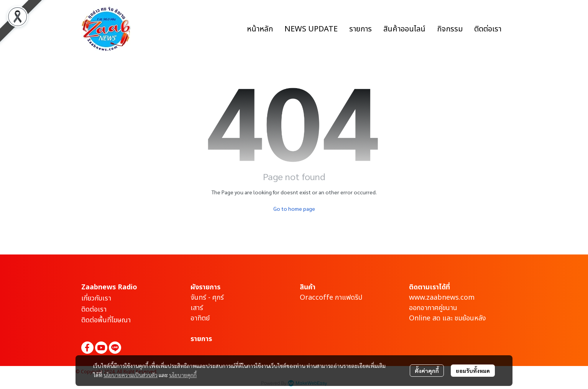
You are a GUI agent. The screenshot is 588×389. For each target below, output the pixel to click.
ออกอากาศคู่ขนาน (433, 308)
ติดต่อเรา (94, 309)
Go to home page (294, 208)
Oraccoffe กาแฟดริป (331, 298)
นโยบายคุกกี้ (183, 375)
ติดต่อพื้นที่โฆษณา (106, 320)
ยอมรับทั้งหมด (473, 371)
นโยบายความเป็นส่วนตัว (131, 375)
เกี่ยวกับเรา (96, 298)
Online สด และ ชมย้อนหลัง (448, 318)
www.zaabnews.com (442, 298)
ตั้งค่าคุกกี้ (427, 371)
